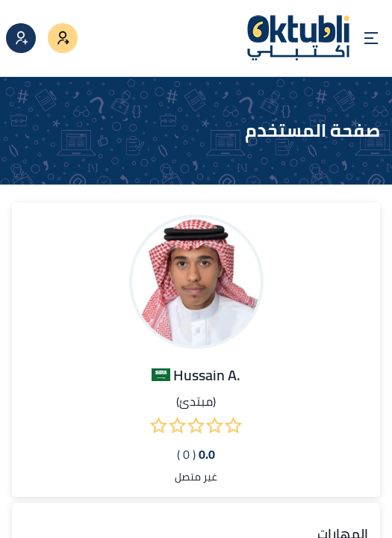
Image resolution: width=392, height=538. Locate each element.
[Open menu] (371, 38)
